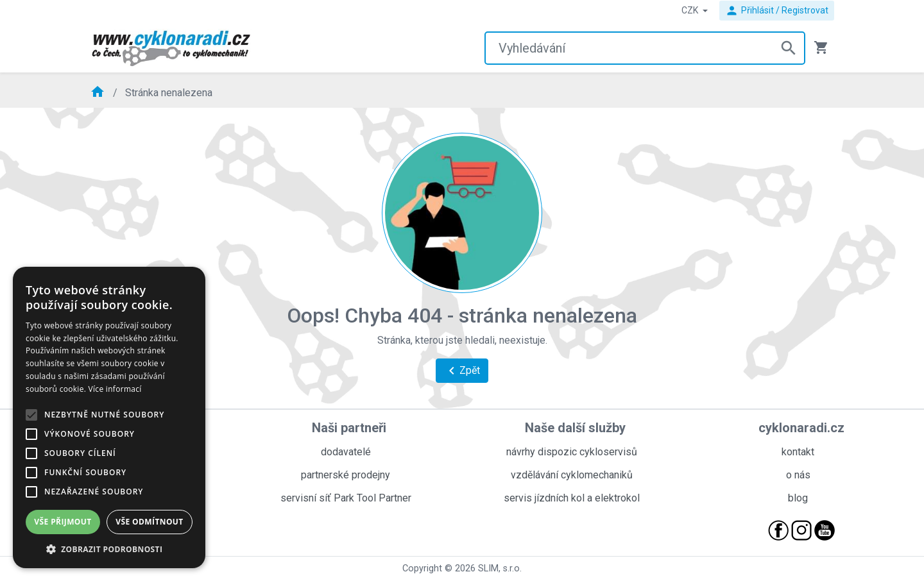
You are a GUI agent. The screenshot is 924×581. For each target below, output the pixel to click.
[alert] (109, 417)
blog (798, 498)
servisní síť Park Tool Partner (346, 498)
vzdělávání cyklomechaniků (572, 475)
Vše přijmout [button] (63, 522)
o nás (798, 475)
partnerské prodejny (346, 475)
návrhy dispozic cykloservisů (572, 452)
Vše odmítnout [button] (149, 522)
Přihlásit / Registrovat (777, 11)
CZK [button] (691, 10)
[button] (109, 549)
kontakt (798, 452)
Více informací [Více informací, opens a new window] (115, 389)
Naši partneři (349, 428)
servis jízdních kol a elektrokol (572, 498)
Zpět (462, 371)
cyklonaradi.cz (801, 428)
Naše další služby (575, 428)
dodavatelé (346, 452)
